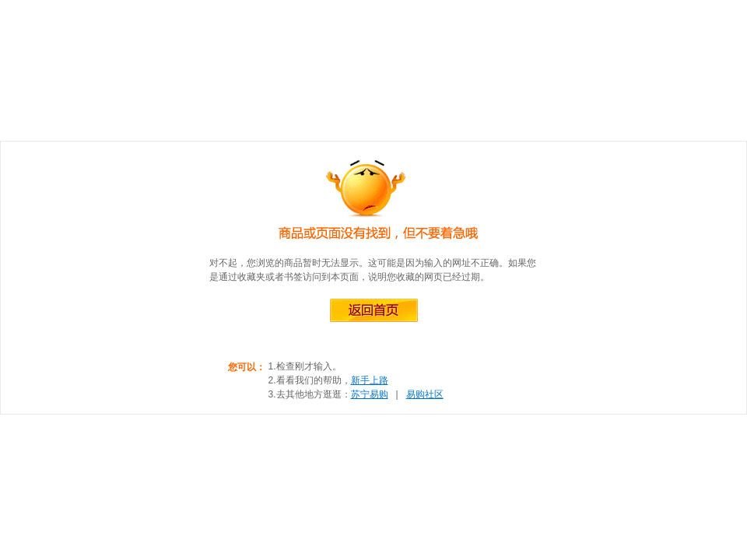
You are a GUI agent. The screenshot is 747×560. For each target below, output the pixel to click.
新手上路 (370, 380)
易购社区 (425, 394)
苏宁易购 (370, 394)
